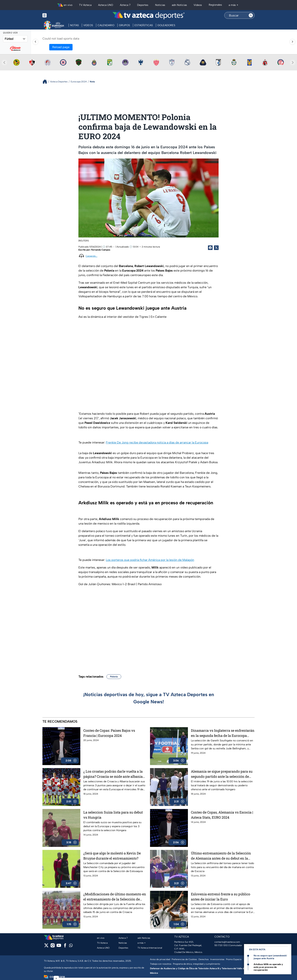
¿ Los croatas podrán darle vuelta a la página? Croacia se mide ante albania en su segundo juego (113, 774)
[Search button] (251, 15)
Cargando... (91, 256)
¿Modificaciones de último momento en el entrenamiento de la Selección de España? (115, 897)
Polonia (114, 677)
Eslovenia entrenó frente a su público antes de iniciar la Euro (221, 897)
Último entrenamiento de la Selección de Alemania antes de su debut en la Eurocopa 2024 (221, 856)
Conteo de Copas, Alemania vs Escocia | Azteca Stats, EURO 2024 (222, 815)
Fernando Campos (101, 250)
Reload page (61, 47)
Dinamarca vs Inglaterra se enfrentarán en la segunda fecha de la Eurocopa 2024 (223, 733)
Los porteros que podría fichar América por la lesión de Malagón (150, 560)
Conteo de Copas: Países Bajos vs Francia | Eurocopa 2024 (109, 733)
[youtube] (59, 947)
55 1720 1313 (221, 945)
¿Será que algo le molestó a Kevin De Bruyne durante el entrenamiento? (112, 856)
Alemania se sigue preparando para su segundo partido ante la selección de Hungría (222, 774)
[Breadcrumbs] (46, 82)
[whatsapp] (71, 946)
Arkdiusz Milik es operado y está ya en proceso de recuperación (268, 967)
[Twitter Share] (216, 248)
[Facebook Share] (210, 248)
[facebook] (65, 947)
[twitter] (46, 947)
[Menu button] (58, 15)
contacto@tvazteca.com (227, 942)
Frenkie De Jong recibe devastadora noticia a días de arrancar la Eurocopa (157, 442)
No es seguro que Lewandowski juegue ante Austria (270, 957)
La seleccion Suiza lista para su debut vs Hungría (113, 815)
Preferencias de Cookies (184, 959)
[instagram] (53, 947)
